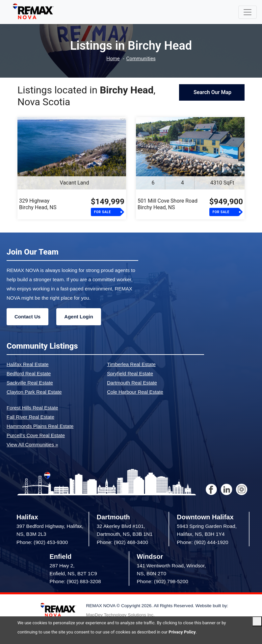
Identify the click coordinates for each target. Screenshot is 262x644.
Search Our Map (212, 92)
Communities (141, 59)
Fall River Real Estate (30, 417)
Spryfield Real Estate (130, 373)
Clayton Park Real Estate (34, 392)
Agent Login (79, 317)
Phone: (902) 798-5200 (163, 581)
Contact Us (27, 317)
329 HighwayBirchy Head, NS (38, 204)
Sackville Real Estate (30, 383)
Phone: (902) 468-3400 (122, 542)
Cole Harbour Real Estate (135, 392)
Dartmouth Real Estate (132, 383)
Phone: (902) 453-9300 (42, 542)
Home (113, 59)
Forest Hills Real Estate (32, 408)
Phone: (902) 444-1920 (202, 542)
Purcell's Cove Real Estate (36, 435)
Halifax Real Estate (28, 364)
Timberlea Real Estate (131, 364)
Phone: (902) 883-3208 (75, 581)
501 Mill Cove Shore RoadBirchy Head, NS (168, 204)
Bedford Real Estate (29, 373)
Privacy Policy (182, 632)
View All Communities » (32, 445)
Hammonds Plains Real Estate (40, 426)
